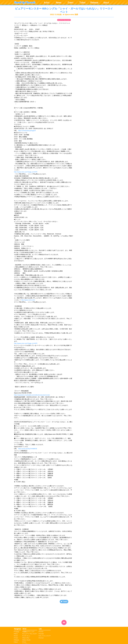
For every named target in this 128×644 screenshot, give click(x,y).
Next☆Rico (26, 638)
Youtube (42, 634)
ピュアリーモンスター (64, 20)
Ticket (82, 3)
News (59, 3)
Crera (25, 642)
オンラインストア (45, 636)
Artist (47, 3)
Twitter (41, 632)
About (106, 3)
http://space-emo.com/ (28, 300)
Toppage (17, 632)
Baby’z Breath (27, 640)
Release (94, 3)
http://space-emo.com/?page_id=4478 (26, 172)
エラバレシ (27, 636)
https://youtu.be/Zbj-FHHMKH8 (28, 449)
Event (71, 3)
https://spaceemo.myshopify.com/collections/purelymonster (32, 395)
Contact (42, 638)
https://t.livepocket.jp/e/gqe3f (27, 131)
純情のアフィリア (29, 632)
